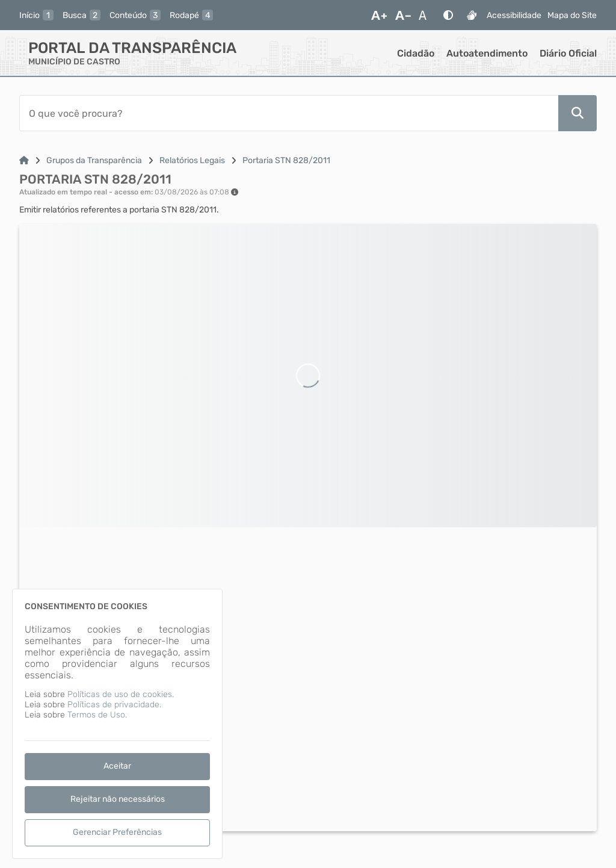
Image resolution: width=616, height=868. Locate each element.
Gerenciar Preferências (117, 832)
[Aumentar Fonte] (379, 15)
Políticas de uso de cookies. (121, 694)
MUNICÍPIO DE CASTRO (74, 62)
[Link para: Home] (24, 160)
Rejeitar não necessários (118, 799)
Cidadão (416, 53)
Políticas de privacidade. (114, 705)
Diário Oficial (568, 53)
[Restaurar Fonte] (426, 15)
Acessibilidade (514, 15)
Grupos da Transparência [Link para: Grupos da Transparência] (94, 160)
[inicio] (36, 15)
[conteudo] (135, 15)
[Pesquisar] (577, 113)
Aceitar (117, 766)
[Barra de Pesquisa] (289, 113)
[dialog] (117, 724)
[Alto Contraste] (448, 15)
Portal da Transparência (132, 48)
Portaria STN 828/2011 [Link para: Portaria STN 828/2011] (286, 160)
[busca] (82, 15)
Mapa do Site (572, 15)
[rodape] (191, 15)
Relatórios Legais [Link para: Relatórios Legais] (192, 160)
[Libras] (472, 15)
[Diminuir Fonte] (403, 15)
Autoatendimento (487, 53)
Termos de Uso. (97, 715)
